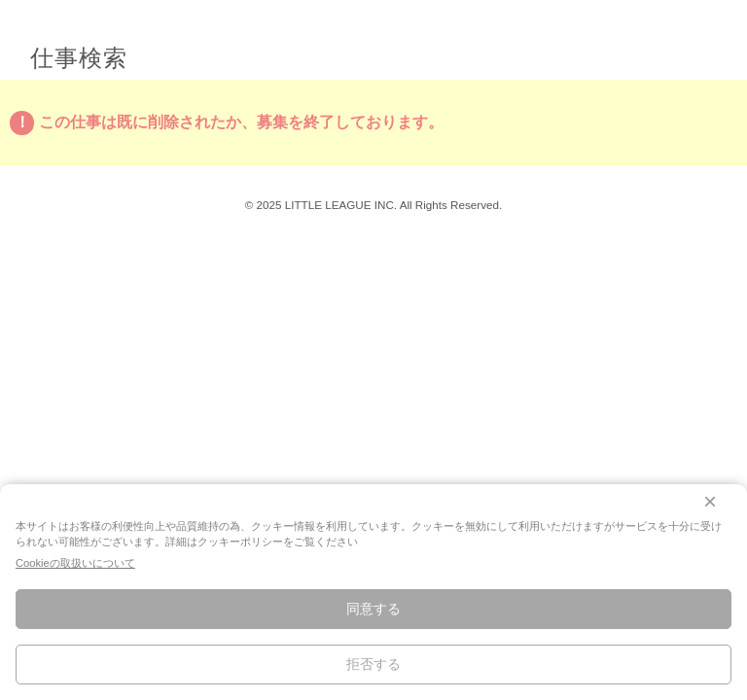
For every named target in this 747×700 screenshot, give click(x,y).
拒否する (373, 664)
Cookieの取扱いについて (75, 563)
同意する (373, 609)
